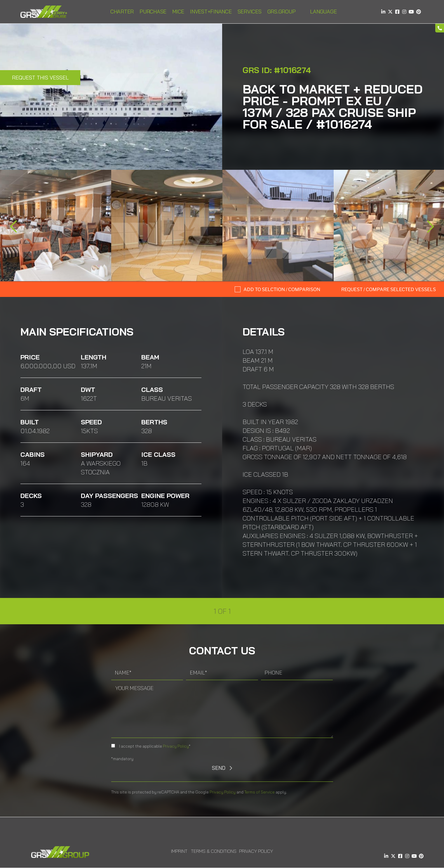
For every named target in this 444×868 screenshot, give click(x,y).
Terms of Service (260, 792)
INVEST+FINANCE (211, 12)
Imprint (179, 851)
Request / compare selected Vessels (389, 289)
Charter (122, 12)
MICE (178, 12)
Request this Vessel (40, 78)
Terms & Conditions (214, 851)
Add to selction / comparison (282, 289)
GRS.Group (282, 12)
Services (250, 12)
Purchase (153, 12)
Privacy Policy (176, 746)
